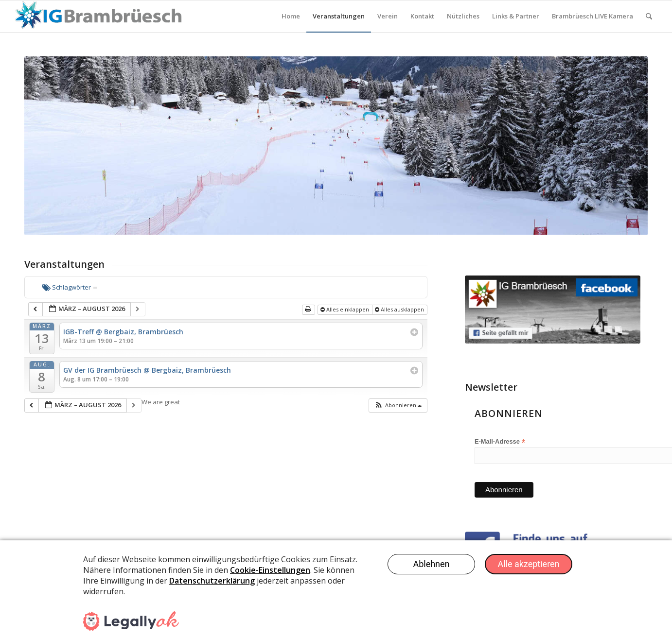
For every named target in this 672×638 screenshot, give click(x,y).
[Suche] (649, 16)
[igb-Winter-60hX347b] (98, 16)
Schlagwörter (70, 287)
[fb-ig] (553, 310)
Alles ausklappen (400, 309)
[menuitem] (291, 16)
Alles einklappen (345, 309)
